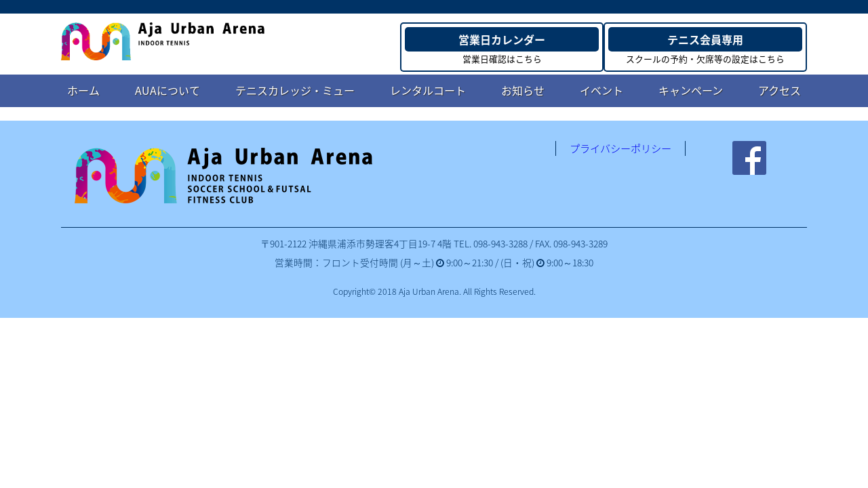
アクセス (780, 90)
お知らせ (523, 90)
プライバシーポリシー (620, 148)
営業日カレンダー (502, 39)
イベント (601, 90)
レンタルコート (428, 90)
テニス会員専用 (705, 39)
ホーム (83, 90)
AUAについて (167, 90)
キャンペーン (691, 90)
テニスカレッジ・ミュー (295, 90)
